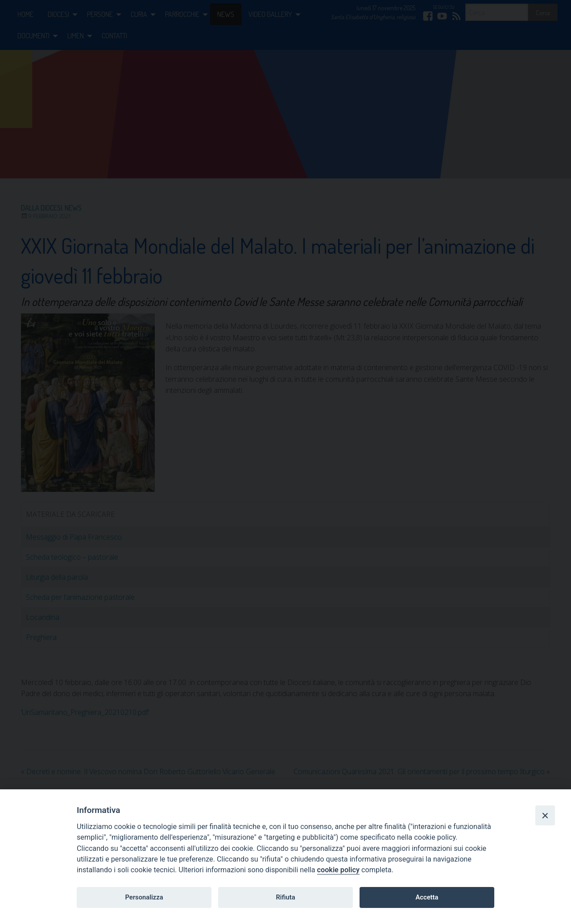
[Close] (545, 815)
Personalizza (144, 897)
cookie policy (338, 870)
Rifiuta (285, 897)
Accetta (427, 897)
